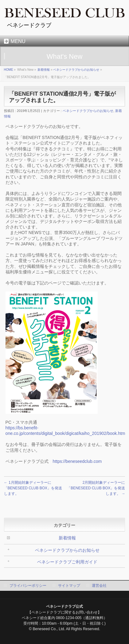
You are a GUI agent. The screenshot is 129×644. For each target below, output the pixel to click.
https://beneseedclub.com (77, 461)
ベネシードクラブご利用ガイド (67, 562)
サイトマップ (69, 586)
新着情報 (44, 70)
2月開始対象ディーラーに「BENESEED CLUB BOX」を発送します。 (96, 488)
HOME (9, 70)
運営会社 (99, 586)
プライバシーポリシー (28, 586)
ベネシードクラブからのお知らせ (76, 70)
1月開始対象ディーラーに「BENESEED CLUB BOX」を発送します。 (33, 488)
